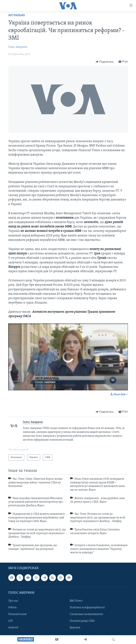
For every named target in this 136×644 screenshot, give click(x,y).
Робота (12, 608)
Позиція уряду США (82, 621)
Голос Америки (18, 47)
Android (13, 628)
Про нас (13, 601)
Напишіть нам (17, 614)
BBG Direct (76, 601)
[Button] (105, 62)
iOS (11, 621)
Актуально (17, 15)
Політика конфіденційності (87, 608)
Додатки (75, 628)
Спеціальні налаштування (86, 614)
